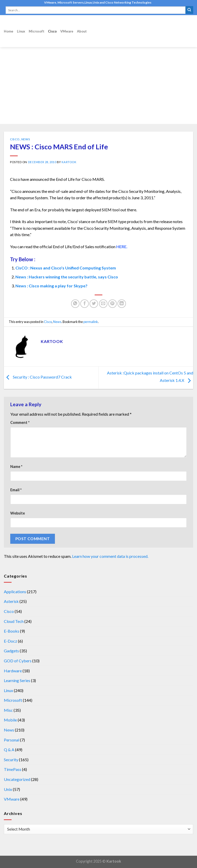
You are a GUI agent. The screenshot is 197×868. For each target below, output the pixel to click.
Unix (8, 789)
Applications (15, 592)
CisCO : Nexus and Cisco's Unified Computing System (66, 268)
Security (11, 760)
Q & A (9, 750)
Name (16, 467)
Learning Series (17, 680)
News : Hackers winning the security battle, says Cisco (67, 277)
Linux (21, 31)
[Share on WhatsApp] (75, 304)
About (82, 31)
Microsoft (37, 31)
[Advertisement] (98, 86)
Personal (12, 740)
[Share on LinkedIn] (122, 304)
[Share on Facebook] (85, 304)
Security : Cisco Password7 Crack (38, 377)
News (26, 139)
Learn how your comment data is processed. (110, 556)
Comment (20, 422)
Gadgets (11, 651)
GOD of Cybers (18, 661)
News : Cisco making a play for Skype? (51, 286)
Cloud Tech (14, 621)
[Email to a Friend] (103, 304)
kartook (69, 162)
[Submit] (189, 10)
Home (9, 31)
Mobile (10, 720)
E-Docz (11, 641)
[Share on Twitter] (94, 304)
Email (16, 490)
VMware (67, 31)
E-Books (12, 631)
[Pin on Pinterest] (112, 304)
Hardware (13, 671)
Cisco (52, 31)
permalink (91, 322)
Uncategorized (17, 779)
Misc (8, 710)
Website (18, 513)
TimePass (13, 769)
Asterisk (11, 601)
